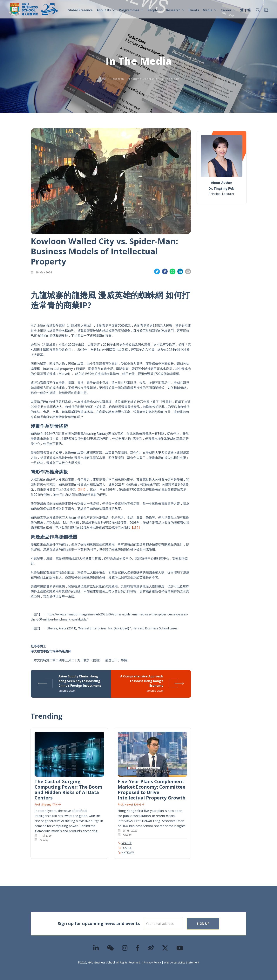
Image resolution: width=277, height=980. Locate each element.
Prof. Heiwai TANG (131, 804)
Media (210, 10)
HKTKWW (128, 852)
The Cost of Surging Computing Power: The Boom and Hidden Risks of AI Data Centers (68, 789)
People (155, 10)
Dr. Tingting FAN (222, 188)
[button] (258, 10)
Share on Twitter (157, 272)
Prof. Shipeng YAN (48, 804)
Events (194, 10)
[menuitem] (242, 11)
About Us (106, 10)
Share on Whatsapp (172, 272)
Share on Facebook (165, 272)
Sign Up (216, 924)
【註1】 (81, 490)
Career (228, 10)
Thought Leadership (143, 79)
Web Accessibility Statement (182, 962)
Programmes (131, 10)
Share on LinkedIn (180, 272)
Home (102, 79)
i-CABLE (127, 843)
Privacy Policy (152, 962)
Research (176, 10)
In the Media (171, 79)
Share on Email (188, 272)
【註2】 (136, 528)
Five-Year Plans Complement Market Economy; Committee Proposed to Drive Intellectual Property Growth (152, 789)
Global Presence (80, 10)
